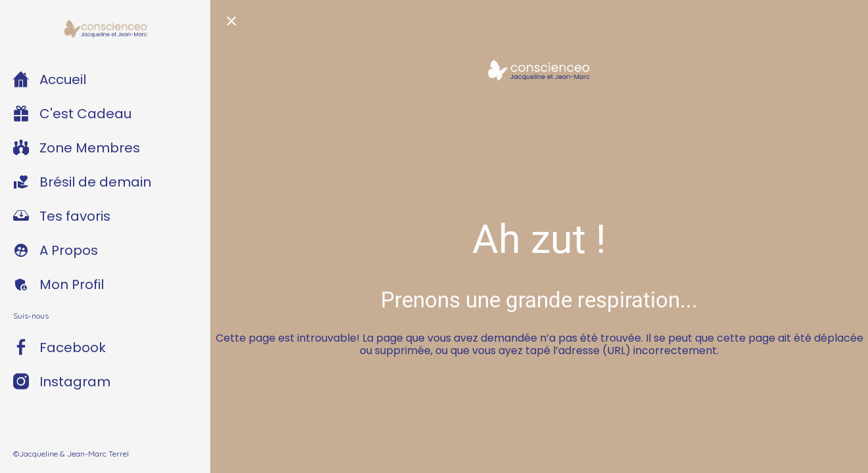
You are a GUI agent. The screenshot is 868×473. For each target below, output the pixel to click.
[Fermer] (231, 21)
